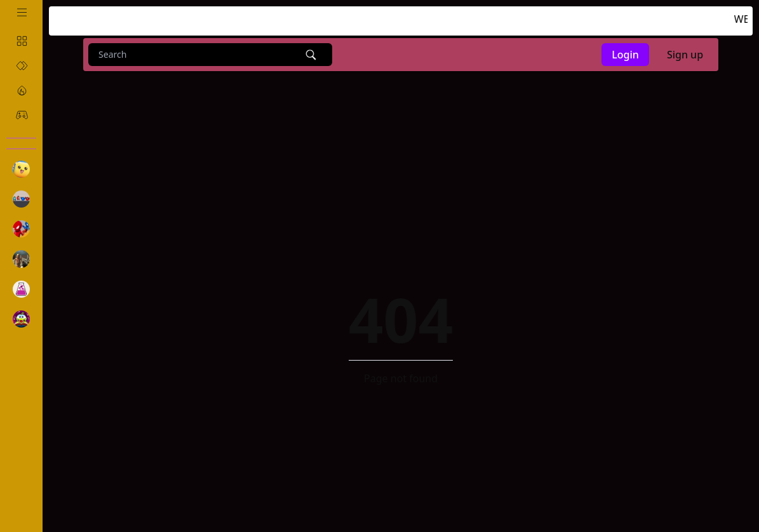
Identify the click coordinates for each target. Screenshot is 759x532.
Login (625, 55)
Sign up (685, 55)
